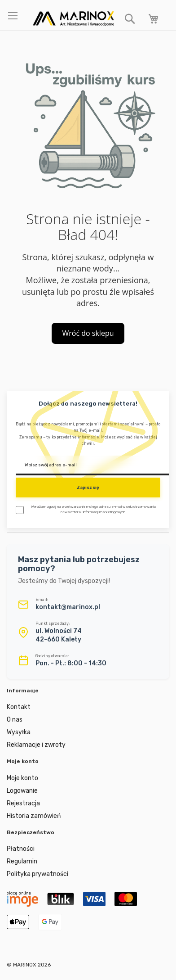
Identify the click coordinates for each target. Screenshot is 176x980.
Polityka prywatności (37, 874)
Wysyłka (19, 732)
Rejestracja (23, 803)
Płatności (21, 849)
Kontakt (19, 707)
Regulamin (22, 861)
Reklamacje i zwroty (36, 745)
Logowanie (22, 791)
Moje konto (22, 778)
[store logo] (73, 19)
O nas (15, 720)
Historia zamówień (34, 816)
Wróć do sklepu (88, 333)
